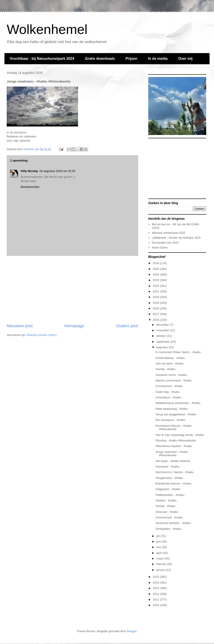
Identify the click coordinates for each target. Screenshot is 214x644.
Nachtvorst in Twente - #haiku (174, 472)
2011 (156, 599)
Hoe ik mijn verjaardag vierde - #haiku (180, 435)
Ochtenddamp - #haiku (170, 358)
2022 (156, 286)
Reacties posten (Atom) (42, 335)
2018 (156, 308)
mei (159, 547)
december (163, 325)
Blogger (132, 631)
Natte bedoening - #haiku (172, 409)
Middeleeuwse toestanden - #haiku (178, 403)
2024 (156, 274)
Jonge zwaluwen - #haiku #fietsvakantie (172, 454)
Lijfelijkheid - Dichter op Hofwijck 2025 (176, 238)
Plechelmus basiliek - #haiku (174, 446)
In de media (158, 59)
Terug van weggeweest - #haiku (176, 414)
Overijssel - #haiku (167, 467)
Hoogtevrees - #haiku (169, 478)
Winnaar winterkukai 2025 (169, 233)
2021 (156, 291)
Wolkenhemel (47, 29)
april (159, 553)
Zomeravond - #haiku (169, 386)
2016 (156, 320)
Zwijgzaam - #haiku (168, 489)
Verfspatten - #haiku (168, 529)
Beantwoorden (30, 187)
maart (160, 558)
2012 (156, 594)
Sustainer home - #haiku (171, 375)
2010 (156, 605)
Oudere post (127, 326)
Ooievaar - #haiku (167, 512)
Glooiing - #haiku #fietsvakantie (176, 440)
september (164, 342)
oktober (162, 336)
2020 (156, 297)
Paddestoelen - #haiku (170, 495)
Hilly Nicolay (29, 171)
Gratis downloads (100, 59)
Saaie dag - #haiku (167, 392)
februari (162, 564)
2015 (156, 577)
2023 (156, 280)
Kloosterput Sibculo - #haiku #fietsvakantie (173, 428)
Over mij (185, 59)
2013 (156, 588)
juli (158, 536)
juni (159, 541)
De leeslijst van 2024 (165, 243)
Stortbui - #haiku (166, 500)
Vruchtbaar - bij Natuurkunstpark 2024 (42, 59)
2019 (156, 303)
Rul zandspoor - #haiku (170, 420)
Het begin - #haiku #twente (173, 461)
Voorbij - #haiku (165, 369)
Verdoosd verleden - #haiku (173, 523)
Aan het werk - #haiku (169, 363)
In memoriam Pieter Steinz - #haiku (178, 352)
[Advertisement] (72, 290)
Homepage (74, 326)
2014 (156, 583)
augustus (163, 347)
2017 (156, 314)
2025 (156, 269)
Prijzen (131, 59)
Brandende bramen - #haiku (173, 484)
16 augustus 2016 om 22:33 (57, 171)
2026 (156, 263)
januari (161, 570)
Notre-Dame (160, 247)
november (163, 330)
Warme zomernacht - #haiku (174, 380)
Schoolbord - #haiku (168, 397)
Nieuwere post (20, 326)
